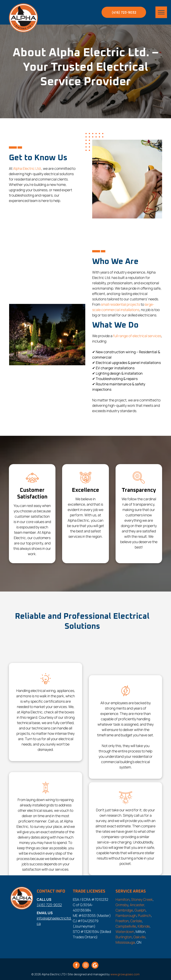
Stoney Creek (142, 899)
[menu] (161, 12)
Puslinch (144, 916)
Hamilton (123, 899)
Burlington (124, 937)
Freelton (122, 921)
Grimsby (122, 905)
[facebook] (76, 966)
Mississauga (125, 942)
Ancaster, (137, 905)
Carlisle (136, 921)
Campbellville (126, 926)
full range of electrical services (137, 336)
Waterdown (125, 932)
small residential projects (120, 304)
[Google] (95, 966)
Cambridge (124, 910)
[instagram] (86, 966)
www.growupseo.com (125, 974)
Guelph (140, 910)
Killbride (144, 926)
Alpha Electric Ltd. (27, 168)
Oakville (139, 937)
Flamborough (126, 916)
